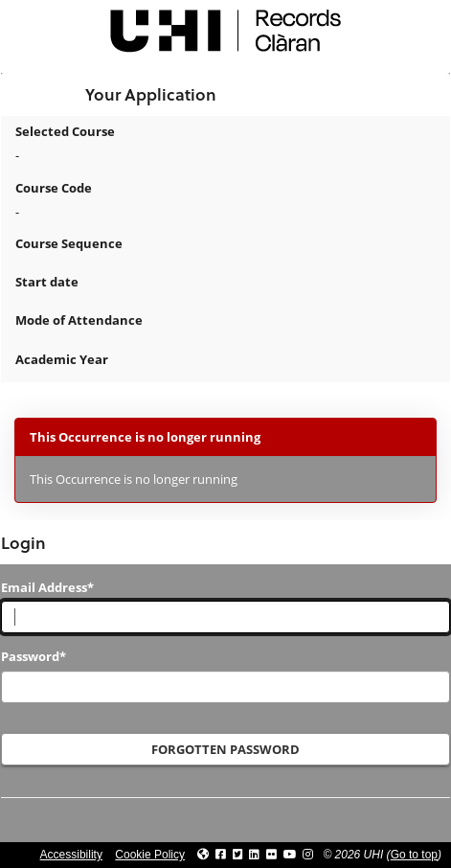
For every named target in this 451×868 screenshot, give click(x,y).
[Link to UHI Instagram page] (308, 855)
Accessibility (71, 855)
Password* (34, 656)
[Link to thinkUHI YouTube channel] (290, 855)
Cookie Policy (150, 855)
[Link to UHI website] (203, 855)
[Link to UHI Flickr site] (271, 855)
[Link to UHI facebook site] (221, 855)
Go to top (414, 855)
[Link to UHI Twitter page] (238, 855)
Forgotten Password (225, 749)
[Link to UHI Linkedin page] (254, 855)
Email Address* (47, 587)
